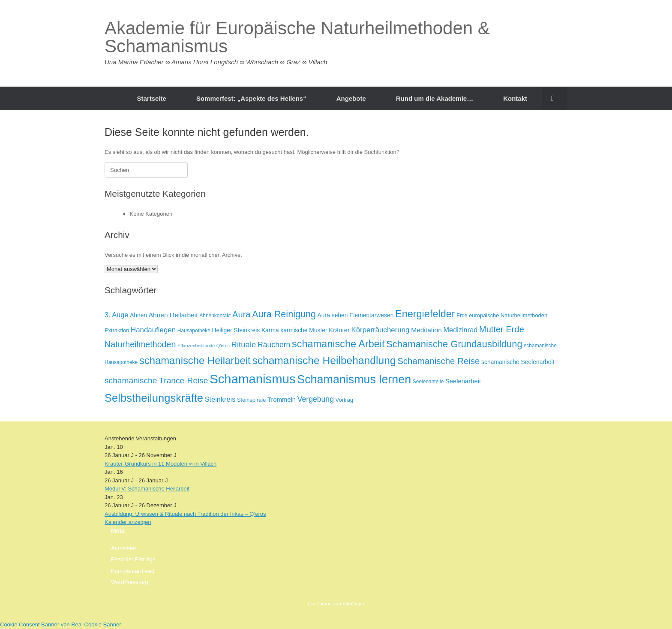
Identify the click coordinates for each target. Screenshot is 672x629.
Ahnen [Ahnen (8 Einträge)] (138, 315)
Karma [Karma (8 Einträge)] (270, 330)
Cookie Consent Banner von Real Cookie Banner (61, 624)
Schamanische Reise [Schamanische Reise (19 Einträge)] (438, 361)
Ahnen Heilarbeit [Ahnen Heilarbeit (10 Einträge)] (173, 315)
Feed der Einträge (133, 559)
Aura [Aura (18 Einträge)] (241, 314)
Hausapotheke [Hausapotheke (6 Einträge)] (194, 331)
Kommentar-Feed (133, 571)
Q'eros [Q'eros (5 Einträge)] (223, 346)
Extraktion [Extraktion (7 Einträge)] (117, 330)
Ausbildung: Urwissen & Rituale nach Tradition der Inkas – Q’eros (185, 514)
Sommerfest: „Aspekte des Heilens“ (251, 98)
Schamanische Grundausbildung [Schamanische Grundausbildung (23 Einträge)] (454, 344)
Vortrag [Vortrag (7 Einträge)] (345, 400)
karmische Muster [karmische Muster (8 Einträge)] (304, 330)
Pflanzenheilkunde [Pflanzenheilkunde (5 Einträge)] (196, 346)
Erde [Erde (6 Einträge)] (462, 316)
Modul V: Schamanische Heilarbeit (147, 489)
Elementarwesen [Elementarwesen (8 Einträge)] (371, 315)
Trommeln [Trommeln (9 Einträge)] (282, 400)
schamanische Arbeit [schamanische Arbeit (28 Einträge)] (338, 344)
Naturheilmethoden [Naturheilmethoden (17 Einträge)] (140, 344)
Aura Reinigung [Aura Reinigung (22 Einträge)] (284, 314)
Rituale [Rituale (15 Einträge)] (244, 345)
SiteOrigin (353, 604)
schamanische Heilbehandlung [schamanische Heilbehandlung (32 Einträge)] (324, 360)
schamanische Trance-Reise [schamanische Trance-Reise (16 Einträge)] (156, 381)
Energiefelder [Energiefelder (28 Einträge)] (425, 314)
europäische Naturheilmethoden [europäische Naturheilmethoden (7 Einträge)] (508, 315)
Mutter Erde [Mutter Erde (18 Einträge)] (502, 329)
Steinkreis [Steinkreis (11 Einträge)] (220, 399)
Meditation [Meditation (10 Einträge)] (426, 330)
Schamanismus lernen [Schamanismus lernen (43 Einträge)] (354, 379)
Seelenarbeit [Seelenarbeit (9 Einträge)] (463, 381)
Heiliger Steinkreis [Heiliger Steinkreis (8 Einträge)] (236, 330)
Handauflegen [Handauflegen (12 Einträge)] (153, 330)
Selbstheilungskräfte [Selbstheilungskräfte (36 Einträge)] (154, 398)
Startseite (152, 98)
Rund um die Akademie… (435, 98)
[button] (555, 98)
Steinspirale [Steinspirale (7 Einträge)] (251, 400)
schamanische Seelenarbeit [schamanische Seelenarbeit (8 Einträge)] (518, 362)
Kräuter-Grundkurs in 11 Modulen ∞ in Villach (160, 464)
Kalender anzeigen (128, 522)
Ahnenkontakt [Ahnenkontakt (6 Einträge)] (215, 316)
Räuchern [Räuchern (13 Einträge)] (274, 345)
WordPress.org (129, 582)
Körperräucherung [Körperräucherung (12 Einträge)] (380, 330)
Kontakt (515, 98)
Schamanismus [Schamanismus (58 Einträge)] (253, 379)
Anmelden (124, 548)
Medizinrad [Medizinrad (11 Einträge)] (460, 330)
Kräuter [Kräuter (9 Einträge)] (339, 330)
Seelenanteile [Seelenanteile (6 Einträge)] (428, 382)
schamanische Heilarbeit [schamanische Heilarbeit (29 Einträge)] (195, 360)
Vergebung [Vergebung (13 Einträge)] (316, 399)
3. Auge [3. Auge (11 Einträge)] (116, 315)
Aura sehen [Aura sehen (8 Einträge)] (333, 315)
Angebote (351, 98)
